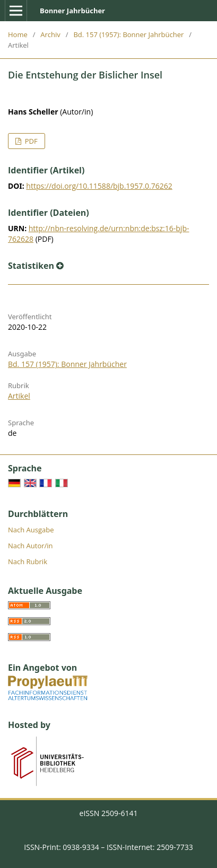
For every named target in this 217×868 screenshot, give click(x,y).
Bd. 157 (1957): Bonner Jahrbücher (128, 34)
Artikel (19, 396)
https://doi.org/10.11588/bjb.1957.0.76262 (99, 186)
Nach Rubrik (28, 562)
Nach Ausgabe (31, 530)
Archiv (50, 34)
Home (18, 34)
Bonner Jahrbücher (72, 11)
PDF (30, 141)
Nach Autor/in (31, 546)
